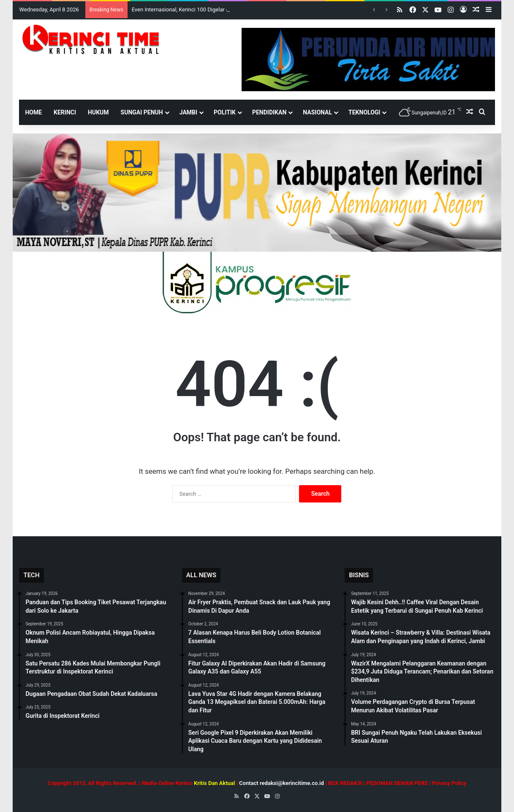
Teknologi (364, 112)
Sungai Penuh (142, 112)
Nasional (317, 112)
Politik (225, 112)
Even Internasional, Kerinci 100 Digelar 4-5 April (189, 10)
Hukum (98, 112)
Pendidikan (269, 112)
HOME (33, 112)
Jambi (188, 112)
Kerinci (65, 112)
